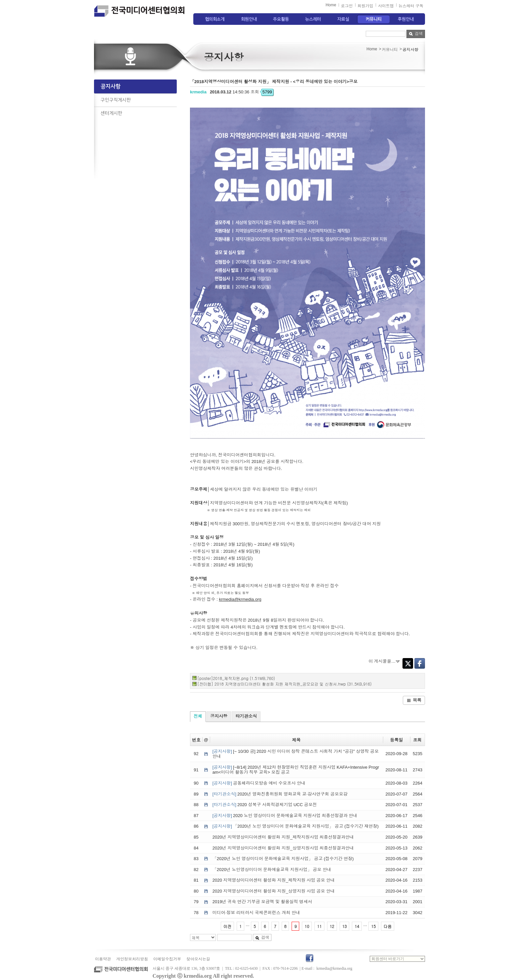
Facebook (420, 663)
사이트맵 (386, 6)
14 (357, 926)
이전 (227, 926)
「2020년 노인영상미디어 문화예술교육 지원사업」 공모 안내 (272, 870)
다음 (388, 926)
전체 (198, 716)
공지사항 (111, 86)
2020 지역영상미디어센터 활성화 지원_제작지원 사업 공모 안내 (274, 880)
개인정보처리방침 (132, 959)
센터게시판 (111, 113)
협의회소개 (215, 19)
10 (307, 926)
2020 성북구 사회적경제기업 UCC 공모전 (265, 805)
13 (345, 926)
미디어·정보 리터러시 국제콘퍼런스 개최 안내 (256, 913)
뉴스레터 (313, 19)
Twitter (408, 663)
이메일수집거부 (167, 959)
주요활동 (281, 19)
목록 (414, 700)
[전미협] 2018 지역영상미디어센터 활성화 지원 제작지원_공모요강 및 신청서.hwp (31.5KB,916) (284, 684)
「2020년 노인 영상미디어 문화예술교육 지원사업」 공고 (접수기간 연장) (283, 859)
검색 (416, 33)
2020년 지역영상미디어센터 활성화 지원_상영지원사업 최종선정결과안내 (283, 848)
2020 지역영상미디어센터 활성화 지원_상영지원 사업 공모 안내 (274, 891)
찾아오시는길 (198, 959)
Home (331, 5)
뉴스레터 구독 (411, 6)
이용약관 (103, 959)
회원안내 (249, 19)
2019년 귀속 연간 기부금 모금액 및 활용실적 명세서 (262, 902)
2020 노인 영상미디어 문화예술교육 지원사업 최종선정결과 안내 (285, 816)
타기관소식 (246, 716)
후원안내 (406, 19)
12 (332, 926)
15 (373, 926)
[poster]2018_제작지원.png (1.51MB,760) (236, 678)
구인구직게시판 (116, 100)
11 (319, 926)
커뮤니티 (374, 19)
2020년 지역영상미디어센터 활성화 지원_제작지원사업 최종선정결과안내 (283, 837)
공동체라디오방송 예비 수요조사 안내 (259, 783)
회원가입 (365, 6)
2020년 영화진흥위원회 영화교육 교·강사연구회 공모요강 (280, 794)
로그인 (347, 6)
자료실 (343, 19)
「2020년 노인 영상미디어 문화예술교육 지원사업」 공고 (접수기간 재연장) (296, 826)
